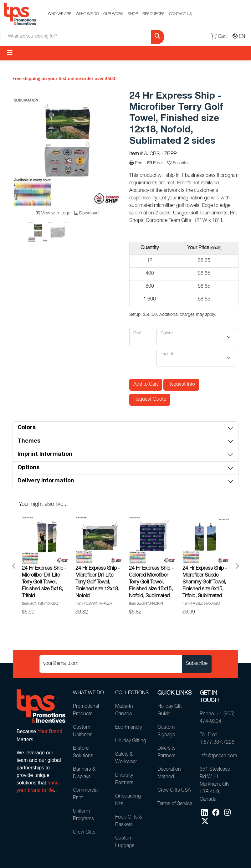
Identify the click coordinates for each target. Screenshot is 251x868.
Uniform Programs (83, 815)
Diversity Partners (124, 779)
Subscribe (197, 664)
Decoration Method (169, 773)
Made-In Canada (124, 711)
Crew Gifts (84, 833)
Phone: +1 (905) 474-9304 (217, 718)
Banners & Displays (84, 773)
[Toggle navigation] (10, 53)
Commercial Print (86, 794)
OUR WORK (113, 14)
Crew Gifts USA (174, 791)
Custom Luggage (125, 842)
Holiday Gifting (131, 741)
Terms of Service (175, 804)
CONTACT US (180, 14)
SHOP (133, 14)
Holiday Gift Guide (170, 711)
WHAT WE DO (87, 14)
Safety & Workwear (126, 758)
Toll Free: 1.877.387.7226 (217, 739)
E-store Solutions (83, 752)
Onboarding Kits (128, 800)
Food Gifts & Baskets (129, 821)
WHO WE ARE (60, 14)
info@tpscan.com (217, 756)
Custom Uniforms (83, 732)
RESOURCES (154, 14)
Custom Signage (166, 732)
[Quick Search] (76, 37)
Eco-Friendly (128, 728)
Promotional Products (86, 711)
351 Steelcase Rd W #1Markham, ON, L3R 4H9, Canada (215, 785)
